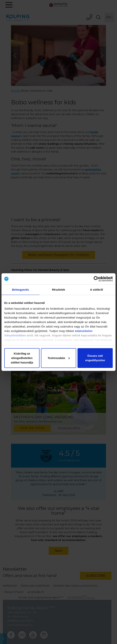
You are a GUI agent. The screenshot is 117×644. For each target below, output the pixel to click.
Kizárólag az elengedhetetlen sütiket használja (22, 358)
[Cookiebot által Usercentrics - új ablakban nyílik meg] (96, 279)
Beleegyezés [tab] (20, 290)
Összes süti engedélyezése (95, 358)
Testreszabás (59, 358)
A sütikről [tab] (97, 290)
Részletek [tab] (58, 290)
